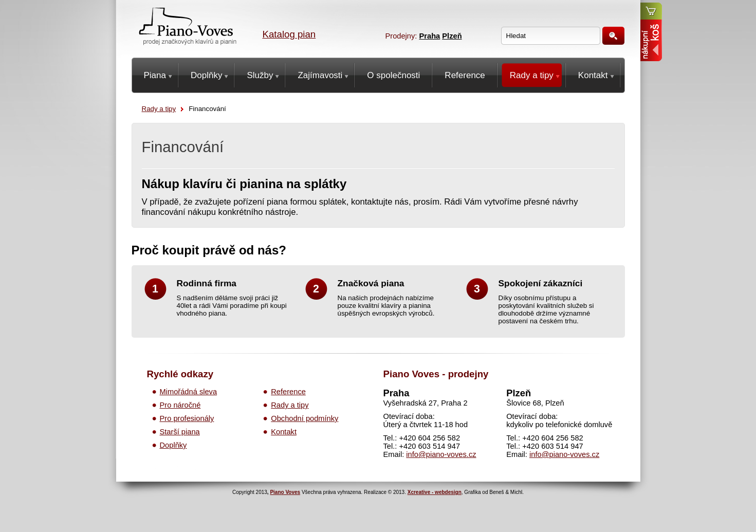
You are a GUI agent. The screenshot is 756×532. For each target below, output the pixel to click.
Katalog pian (289, 34)
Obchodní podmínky (305, 418)
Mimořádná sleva (189, 392)
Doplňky (173, 445)
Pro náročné (180, 405)
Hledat (613, 36)
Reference (288, 392)
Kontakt (284, 432)
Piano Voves (285, 492)
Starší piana (180, 432)
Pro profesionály (187, 418)
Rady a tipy (159, 109)
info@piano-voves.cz (441, 454)
